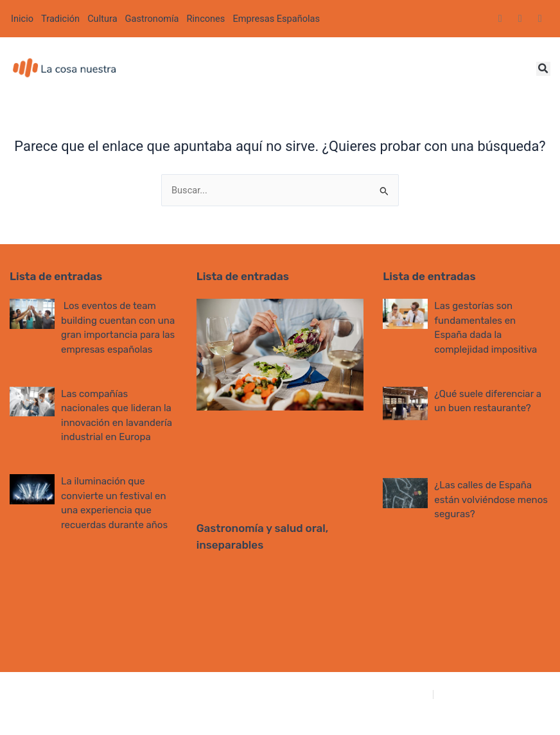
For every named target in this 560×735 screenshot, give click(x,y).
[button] (543, 69)
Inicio (22, 19)
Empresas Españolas (276, 19)
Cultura (102, 19)
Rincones (206, 19)
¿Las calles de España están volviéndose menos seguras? (491, 500)
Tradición (60, 19)
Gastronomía (152, 19)
